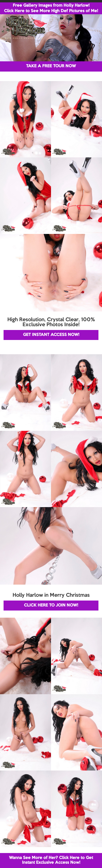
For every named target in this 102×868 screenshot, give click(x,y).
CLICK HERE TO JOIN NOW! (51, 605)
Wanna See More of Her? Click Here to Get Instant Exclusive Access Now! (51, 860)
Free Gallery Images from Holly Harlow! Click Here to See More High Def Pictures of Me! (51, 8)
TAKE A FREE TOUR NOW (51, 66)
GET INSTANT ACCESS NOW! (51, 335)
